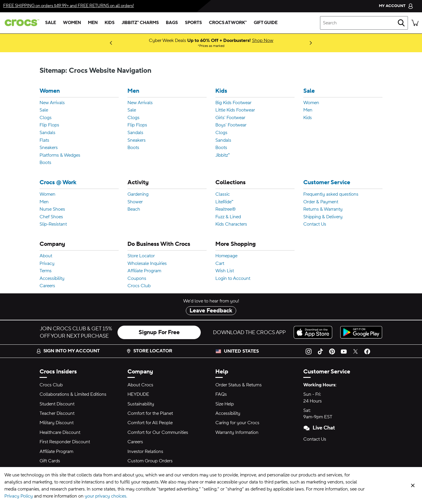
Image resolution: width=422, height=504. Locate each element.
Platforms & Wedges (60, 155)
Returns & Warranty (323, 209)
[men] (93, 23)
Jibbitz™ (223, 155)
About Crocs (140, 385)
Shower (135, 202)
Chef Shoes (51, 217)
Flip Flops (49, 125)
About (46, 256)
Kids (221, 91)
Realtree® (226, 209)
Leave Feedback (211, 311)
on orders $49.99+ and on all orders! (69, 6)
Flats (44, 141)
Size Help (225, 404)
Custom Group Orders (150, 461)
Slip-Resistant (53, 224)
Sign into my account (68, 351)
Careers (47, 286)
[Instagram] (309, 351)
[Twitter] (355, 351)
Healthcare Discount (60, 432)
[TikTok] (320, 351)
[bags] (172, 23)
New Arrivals (52, 103)
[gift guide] (266, 23)
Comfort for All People (150, 423)
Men (133, 91)
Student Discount (57, 404)
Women (50, 91)
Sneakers (49, 148)
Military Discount (57, 423)
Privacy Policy (19, 496)
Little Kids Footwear (235, 110)
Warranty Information (237, 432)
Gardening (138, 195)
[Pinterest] (332, 351)
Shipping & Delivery (323, 217)
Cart (220, 264)
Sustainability (141, 404)
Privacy (47, 264)
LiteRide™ (224, 202)
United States (241, 351)
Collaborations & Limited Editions (73, 394)
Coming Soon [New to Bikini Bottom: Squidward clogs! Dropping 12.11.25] (101, 43)
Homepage (226, 256)
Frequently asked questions (331, 195)
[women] (72, 23)
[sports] (193, 23)
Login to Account (233, 279)
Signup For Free (159, 332)
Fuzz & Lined (228, 217)
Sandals (47, 133)
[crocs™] (21, 23)
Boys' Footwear (231, 125)
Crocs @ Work (58, 183)
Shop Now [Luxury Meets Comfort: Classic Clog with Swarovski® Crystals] (106, 43)
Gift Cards (50, 461)
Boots (45, 163)
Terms (46, 271)
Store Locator (141, 256)
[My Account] (396, 6)
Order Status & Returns (239, 385)
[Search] (401, 23)
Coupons (137, 279)
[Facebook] (367, 351)
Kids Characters (231, 224)
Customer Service (327, 183)
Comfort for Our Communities (158, 432)
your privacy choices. (106, 496)
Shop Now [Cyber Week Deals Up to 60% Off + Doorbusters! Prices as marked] (263, 40)
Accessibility (52, 279)
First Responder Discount (65, 442)
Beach (134, 209)
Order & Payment (321, 202)
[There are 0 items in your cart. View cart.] (415, 23)
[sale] (51, 23)
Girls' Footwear (230, 118)
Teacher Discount (57, 413)
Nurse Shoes (52, 209)
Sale (44, 110)
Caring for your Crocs (237, 423)
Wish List (225, 271)
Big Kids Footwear (233, 103)
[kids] (110, 23)
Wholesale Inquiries (147, 264)
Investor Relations (145, 451)
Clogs (46, 118)
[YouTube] (344, 351)
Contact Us (315, 224)
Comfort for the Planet (150, 413)
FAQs (221, 394)
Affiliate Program (144, 271)
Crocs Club (139, 286)
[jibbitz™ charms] (140, 23)
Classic (223, 195)
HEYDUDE (138, 394)
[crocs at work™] (228, 23)
